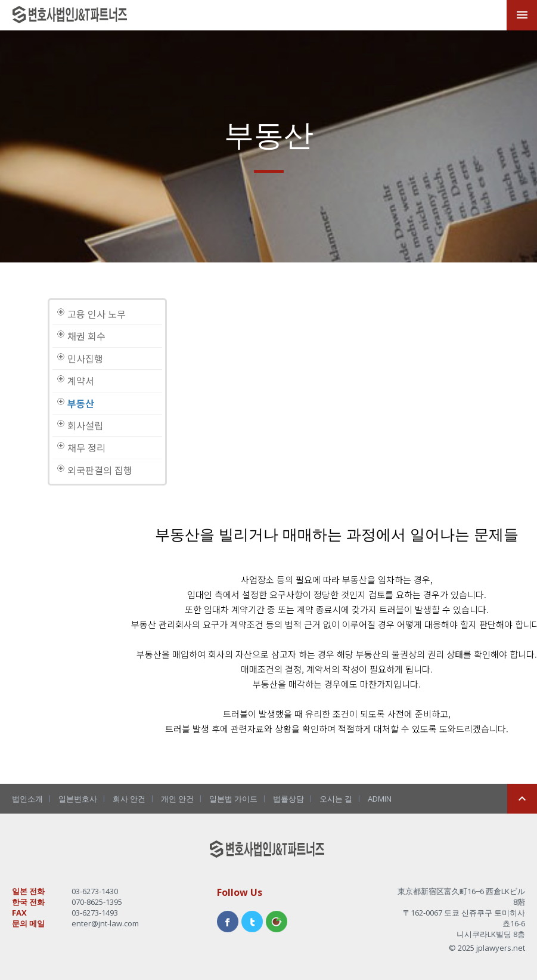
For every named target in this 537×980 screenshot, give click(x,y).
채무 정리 (86, 447)
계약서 (81, 381)
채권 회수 (86, 336)
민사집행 (85, 358)
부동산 (81, 403)
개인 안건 (177, 799)
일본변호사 (78, 799)
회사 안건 (129, 799)
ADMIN (380, 799)
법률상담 (288, 799)
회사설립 (85, 425)
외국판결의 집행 (100, 470)
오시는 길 (336, 799)
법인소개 (27, 799)
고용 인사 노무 (97, 314)
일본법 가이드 (233, 799)
